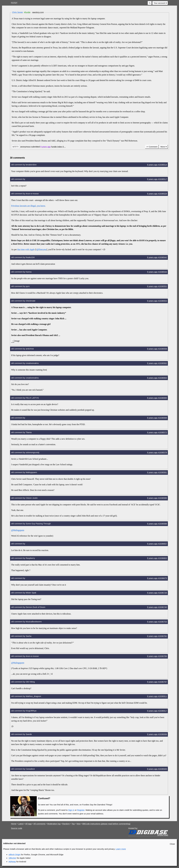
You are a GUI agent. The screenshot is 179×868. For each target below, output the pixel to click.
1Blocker (12, 858)
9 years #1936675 (157, 578)
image (17, 341)
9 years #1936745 (157, 607)
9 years (46, 147)
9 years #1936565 (157, 398)
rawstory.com (38, 12)
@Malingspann (18, 530)
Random (66, 824)
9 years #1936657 (157, 544)
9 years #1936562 (157, 363)
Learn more (121, 849)
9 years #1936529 (157, 194)
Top (73, 824)
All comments (39, 824)
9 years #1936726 (157, 593)
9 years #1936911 (157, 696)
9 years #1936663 (157, 558)
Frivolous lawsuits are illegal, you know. (28, 206)
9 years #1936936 (157, 734)
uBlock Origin (15, 855)
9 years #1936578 (157, 452)
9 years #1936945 (157, 769)
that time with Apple (26, 249)
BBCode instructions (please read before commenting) (106, 824)
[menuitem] (160, 3)
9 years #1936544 (157, 272)
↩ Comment (152, 147)
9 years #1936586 (157, 498)
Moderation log (54, 824)
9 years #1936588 (157, 524)
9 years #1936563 (157, 378)
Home (14, 824)
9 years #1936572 (157, 432)
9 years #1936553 (157, 301)
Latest (21, 824)
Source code (17, 828)
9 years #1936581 (157, 472)
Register (81, 810)
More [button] (163, 147)
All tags (28, 824)
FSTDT (14, 3)
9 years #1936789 (157, 656)
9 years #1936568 (157, 418)
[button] (150, 3)
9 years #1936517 (157, 179)
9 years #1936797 (157, 682)
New (78, 824)
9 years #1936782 (157, 636)
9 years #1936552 (157, 286)
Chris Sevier (18, 12)
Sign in (71, 810)
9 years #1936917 (157, 711)
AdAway (12, 862)
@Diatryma (41, 249)
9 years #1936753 (157, 622)
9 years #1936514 (157, 165)
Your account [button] (159, 3)
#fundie (27, 12)
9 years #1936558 (157, 349)
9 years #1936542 (157, 257)
